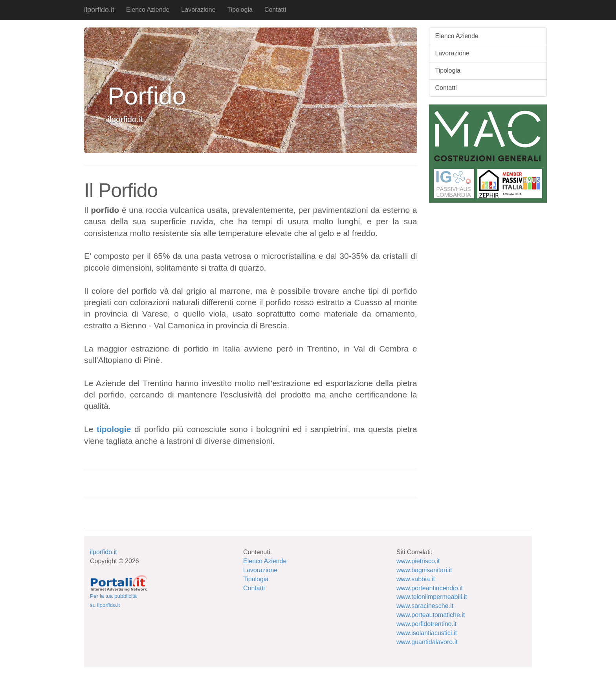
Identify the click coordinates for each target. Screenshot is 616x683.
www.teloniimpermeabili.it (432, 597)
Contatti (275, 10)
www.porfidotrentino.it (426, 624)
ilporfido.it (99, 10)
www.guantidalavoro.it (427, 642)
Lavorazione (198, 10)
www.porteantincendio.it (430, 588)
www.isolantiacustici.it (427, 633)
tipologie (114, 429)
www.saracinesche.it (425, 606)
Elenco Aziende (148, 10)
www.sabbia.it (416, 579)
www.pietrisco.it (418, 561)
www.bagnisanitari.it (424, 570)
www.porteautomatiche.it (431, 615)
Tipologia (240, 10)
